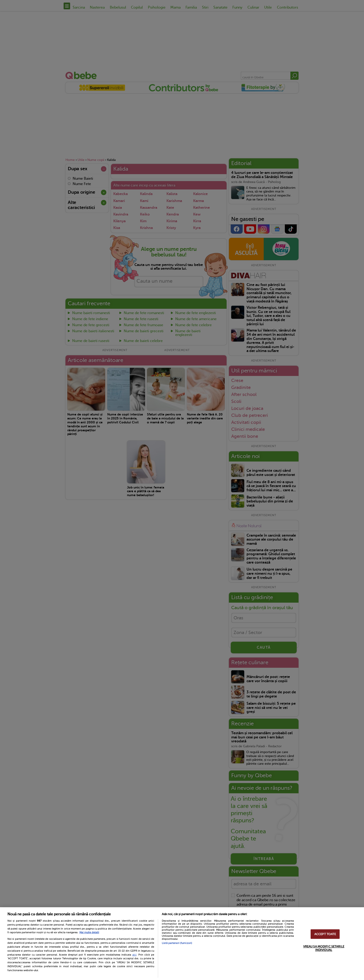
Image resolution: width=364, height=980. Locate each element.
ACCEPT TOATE (325, 934)
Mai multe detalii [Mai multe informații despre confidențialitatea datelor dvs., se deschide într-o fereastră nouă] (89, 932)
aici (134, 955)
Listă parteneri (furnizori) (177, 943)
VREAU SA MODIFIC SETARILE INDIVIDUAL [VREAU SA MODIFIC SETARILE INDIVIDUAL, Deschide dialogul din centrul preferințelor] (324, 948)
